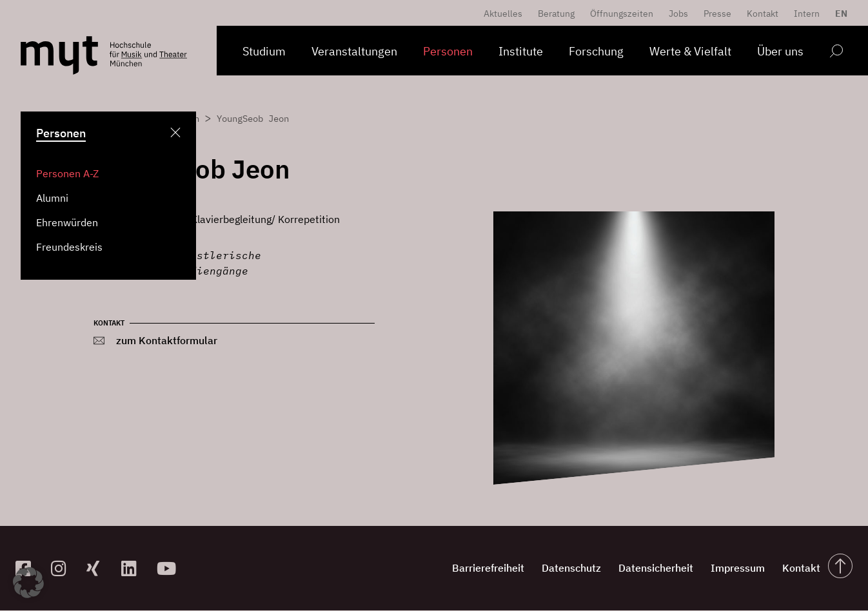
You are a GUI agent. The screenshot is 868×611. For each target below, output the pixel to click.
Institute (521, 51)
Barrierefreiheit (449, 568)
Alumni (52, 198)
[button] (28, 583)
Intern (807, 14)
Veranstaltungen (354, 51)
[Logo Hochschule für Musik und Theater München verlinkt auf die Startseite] (59, 55)
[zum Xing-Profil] (99, 569)
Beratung (556, 14)
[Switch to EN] (838, 14)
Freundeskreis (69, 247)
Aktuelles (503, 14)
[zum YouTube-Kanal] (169, 569)
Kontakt (763, 14)
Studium (264, 51)
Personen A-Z (67, 173)
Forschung (596, 51)
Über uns (780, 51)
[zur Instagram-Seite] (64, 569)
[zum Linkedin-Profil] (134, 569)
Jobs (678, 14)
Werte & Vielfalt (690, 51)
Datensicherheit (633, 568)
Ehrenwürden (67, 222)
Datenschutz (540, 568)
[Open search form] (836, 53)
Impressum (724, 568)
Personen (448, 51)
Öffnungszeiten (622, 14)
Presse (717, 14)
